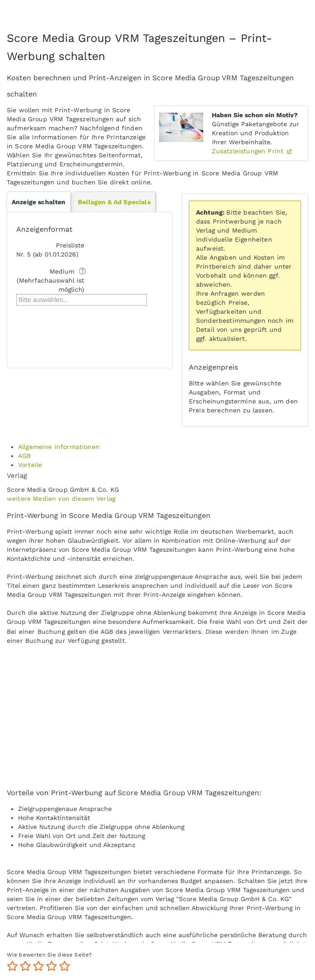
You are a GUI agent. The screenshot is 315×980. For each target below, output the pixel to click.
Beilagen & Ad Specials (114, 202)
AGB (24, 456)
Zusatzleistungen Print (249, 151)
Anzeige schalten (39, 202)
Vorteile (30, 465)
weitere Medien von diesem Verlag (61, 499)
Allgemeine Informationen (59, 447)
